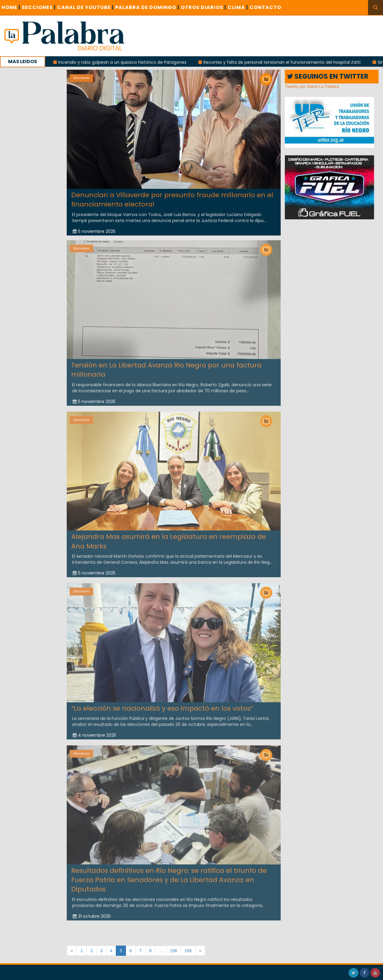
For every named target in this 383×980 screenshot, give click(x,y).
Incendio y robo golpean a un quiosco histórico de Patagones (127, 62)
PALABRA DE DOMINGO (147, 7)
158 (173, 951)
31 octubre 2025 (92, 914)
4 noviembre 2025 (94, 733)
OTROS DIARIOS (203, 7)
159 (188, 951)
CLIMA (238, 7)
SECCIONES (39, 7)
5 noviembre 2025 (94, 231)
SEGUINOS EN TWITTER (328, 76)
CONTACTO (265, 7)
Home (11, 7)
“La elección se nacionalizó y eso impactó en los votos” (162, 706)
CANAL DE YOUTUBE (85, 7)
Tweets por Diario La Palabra (312, 86)
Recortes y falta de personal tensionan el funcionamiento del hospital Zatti (286, 62)
